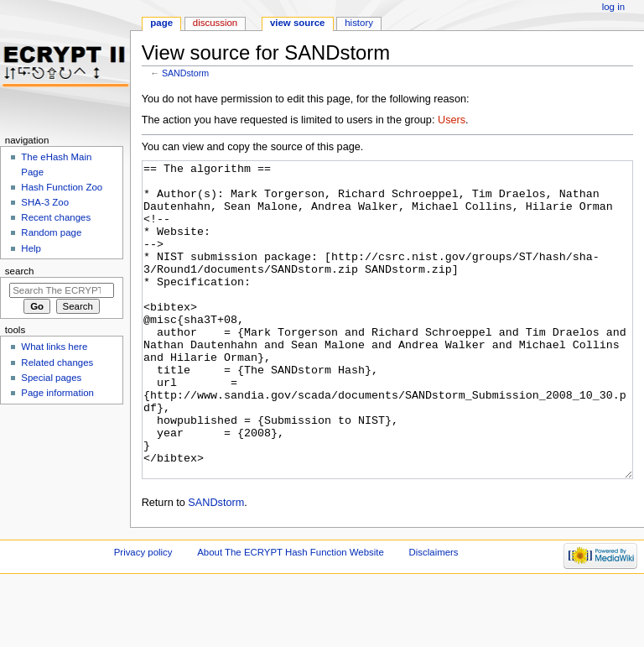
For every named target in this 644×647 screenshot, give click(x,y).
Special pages (51, 378)
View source (298, 23)
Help (31, 248)
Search (20, 271)
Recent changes (56, 217)
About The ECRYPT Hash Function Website (291, 615)
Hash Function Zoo (62, 187)
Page (161, 23)
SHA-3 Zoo (45, 202)
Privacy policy (143, 615)
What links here (54, 347)
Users (452, 120)
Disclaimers (434, 615)
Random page (51, 232)
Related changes (57, 363)
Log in (613, 7)
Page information (57, 393)
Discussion (215, 23)
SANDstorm (185, 73)
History (359, 23)
